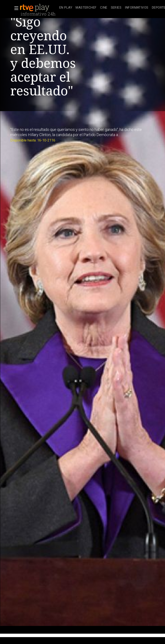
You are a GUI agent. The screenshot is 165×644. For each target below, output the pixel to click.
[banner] (39, 8)
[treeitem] (66, 8)
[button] (15, 8)
